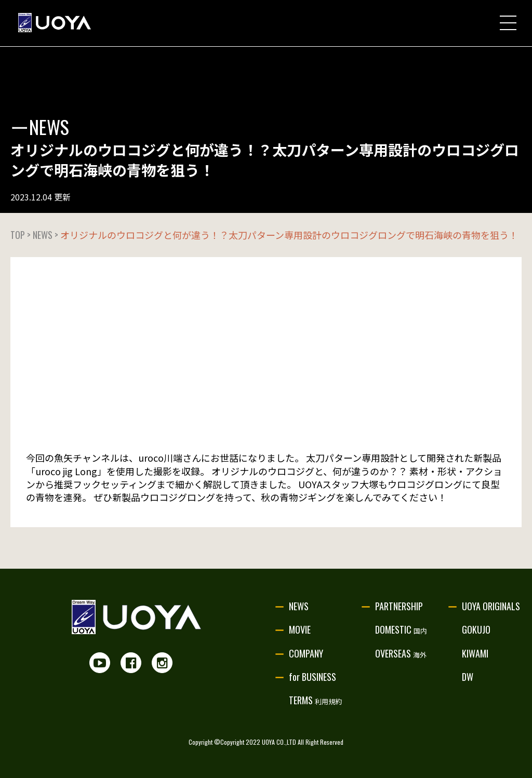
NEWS (299, 606)
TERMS (315, 700)
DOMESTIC (401, 629)
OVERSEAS (401, 653)
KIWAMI (475, 653)
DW (468, 677)
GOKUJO (476, 629)
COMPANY (306, 653)
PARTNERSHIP (399, 606)
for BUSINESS (312, 677)
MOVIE (300, 629)
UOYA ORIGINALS (491, 606)
